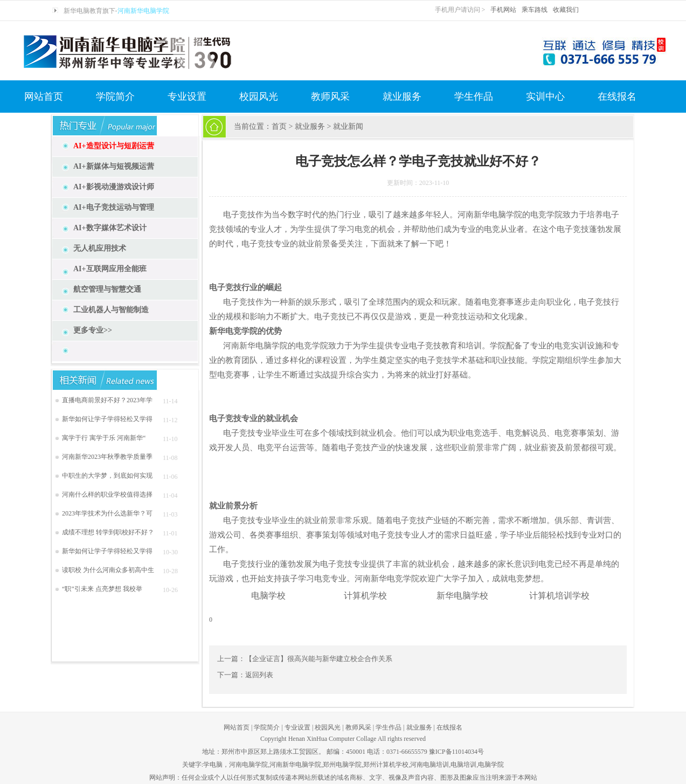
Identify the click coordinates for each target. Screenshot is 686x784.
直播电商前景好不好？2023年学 (107, 400)
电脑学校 (268, 596)
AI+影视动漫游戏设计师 (114, 187)
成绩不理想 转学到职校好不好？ (108, 532)
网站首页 (44, 97)
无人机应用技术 (100, 248)
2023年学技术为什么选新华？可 (107, 513)
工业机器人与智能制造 (111, 310)
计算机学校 (365, 596)
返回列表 (259, 675)
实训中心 (545, 97)
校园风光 (259, 97)
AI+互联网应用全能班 (110, 269)
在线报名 (617, 97)
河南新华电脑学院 (143, 11)
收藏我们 (566, 10)
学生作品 (474, 97)
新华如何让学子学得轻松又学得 (107, 419)
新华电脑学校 (462, 596)
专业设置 (187, 97)
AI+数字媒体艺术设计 (110, 228)
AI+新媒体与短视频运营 (114, 166)
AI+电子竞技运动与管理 (114, 207)
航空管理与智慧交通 (107, 289)
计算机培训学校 (559, 596)
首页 (279, 126)
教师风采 (330, 97)
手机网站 (503, 10)
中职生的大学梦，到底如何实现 (107, 476)
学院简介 (115, 97)
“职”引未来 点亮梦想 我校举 (102, 589)
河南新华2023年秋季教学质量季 (107, 457)
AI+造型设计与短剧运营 (114, 146)
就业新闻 (348, 126)
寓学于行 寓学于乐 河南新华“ (104, 438)
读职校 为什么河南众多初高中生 (108, 570)
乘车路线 (535, 10)
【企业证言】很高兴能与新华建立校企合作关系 (319, 659)
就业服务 (402, 97)
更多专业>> (93, 330)
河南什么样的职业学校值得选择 (107, 494)
